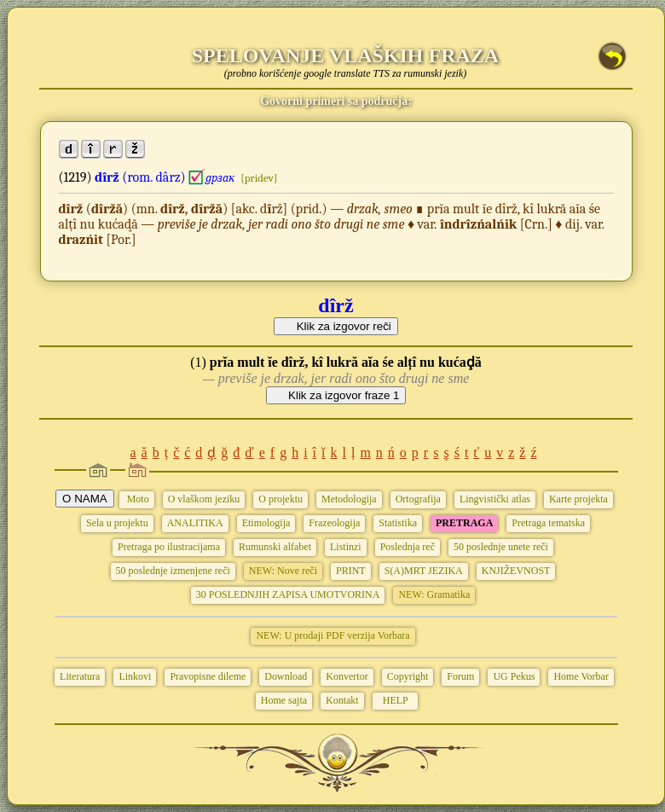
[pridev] (259, 178)
